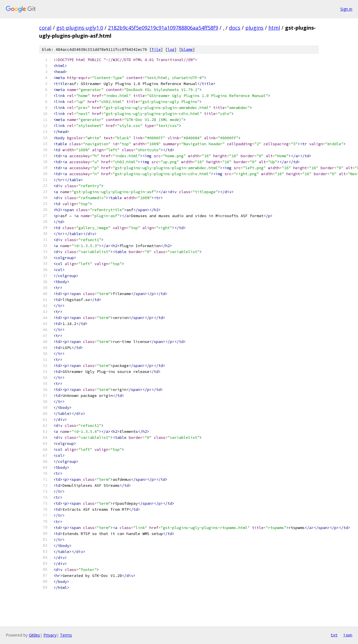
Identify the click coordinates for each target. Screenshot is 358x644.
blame (187, 50)
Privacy (50, 635)
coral (45, 28)
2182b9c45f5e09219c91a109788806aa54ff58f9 (163, 28)
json (348, 635)
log (171, 50)
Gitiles (34, 635)
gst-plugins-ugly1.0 (80, 28)
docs (235, 28)
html (274, 28)
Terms (66, 635)
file (156, 50)
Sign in (346, 9)
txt (334, 635)
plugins (254, 28)
